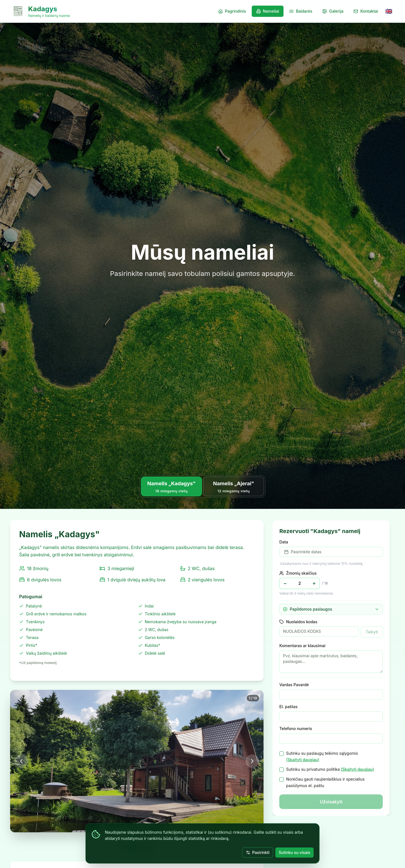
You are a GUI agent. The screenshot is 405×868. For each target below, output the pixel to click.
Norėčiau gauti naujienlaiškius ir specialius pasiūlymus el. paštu (325, 782)
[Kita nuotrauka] (252, 761)
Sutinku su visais (294, 852)
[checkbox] (282, 754)
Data (284, 542)
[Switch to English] (389, 11)
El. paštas (288, 707)
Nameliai (268, 11)
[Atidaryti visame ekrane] (137, 761)
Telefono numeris (296, 728)
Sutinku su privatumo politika (330, 770)
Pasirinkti (258, 852)
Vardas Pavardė (294, 685)
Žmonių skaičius (298, 573)
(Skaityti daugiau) (303, 760)
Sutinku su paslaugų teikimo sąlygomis (322, 757)
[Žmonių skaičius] (300, 583)
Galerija (333, 11)
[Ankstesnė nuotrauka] (21, 761)
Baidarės (301, 11)
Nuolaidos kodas (298, 622)
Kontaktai (366, 11)
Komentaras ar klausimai (302, 646)
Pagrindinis (232, 11)
